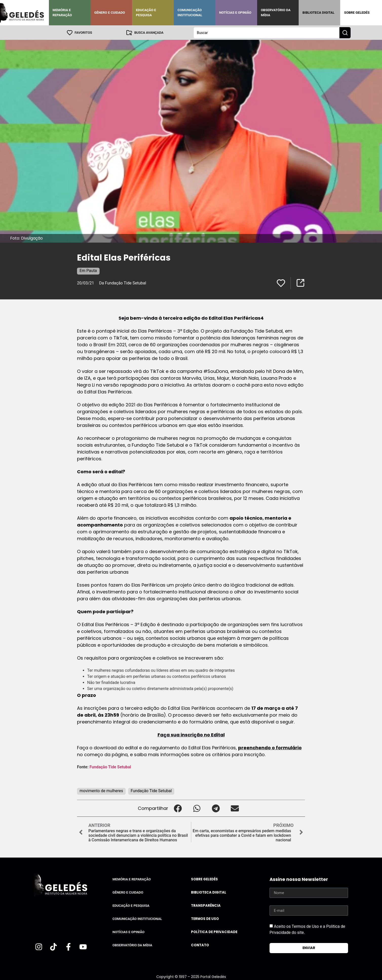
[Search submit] (345, 32)
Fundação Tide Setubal (111, 767)
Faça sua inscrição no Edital (191, 734)
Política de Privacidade (214, 932)
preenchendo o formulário (270, 747)
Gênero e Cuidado (110, 13)
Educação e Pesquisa (146, 13)
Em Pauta (88, 270)
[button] (178, 808)
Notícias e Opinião (235, 13)
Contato (200, 945)
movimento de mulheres (101, 791)
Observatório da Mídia (276, 13)
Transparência (206, 905)
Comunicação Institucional (190, 13)
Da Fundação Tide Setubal (123, 283)
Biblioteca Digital (318, 13)
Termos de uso (205, 919)
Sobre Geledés (357, 13)
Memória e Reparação (62, 13)
